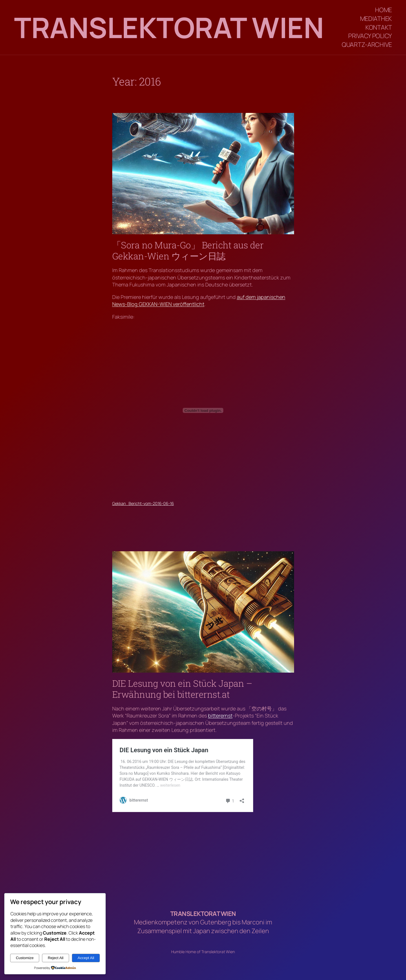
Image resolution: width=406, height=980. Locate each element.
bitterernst (220, 716)
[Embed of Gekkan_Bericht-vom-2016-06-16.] (203, 410)
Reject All (56, 958)
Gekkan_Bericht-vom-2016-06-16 (143, 503)
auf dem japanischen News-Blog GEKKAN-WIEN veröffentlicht (199, 300)
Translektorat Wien (169, 27)
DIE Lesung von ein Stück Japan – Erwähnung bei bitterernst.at (182, 689)
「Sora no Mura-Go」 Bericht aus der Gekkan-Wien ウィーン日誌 (188, 251)
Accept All (86, 958)
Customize (25, 958)
